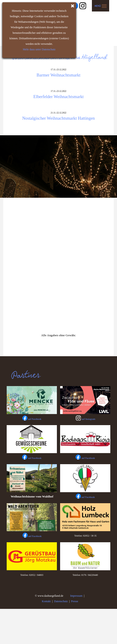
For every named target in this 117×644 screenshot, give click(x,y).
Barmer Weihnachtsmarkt (58, 75)
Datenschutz (61, 601)
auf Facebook (35, 458)
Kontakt (46, 601)
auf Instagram (89, 419)
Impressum (76, 596)
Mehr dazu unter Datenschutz (39, 49)
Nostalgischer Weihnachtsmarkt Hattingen (58, 118)
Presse (75, 601)
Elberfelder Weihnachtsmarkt (58, 97)
